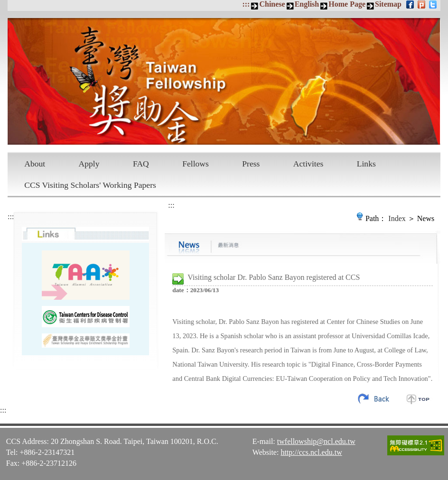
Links (366, 164)
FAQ (141, 164)
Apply (89, 164)
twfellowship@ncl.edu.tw (316, 441)
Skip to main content (5, 5)
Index (397, 218)
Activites (308, 164)
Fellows (196, 164)
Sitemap (388, 4)
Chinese (272, 4)
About (35, 164)
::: (246, 4)
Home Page (347, 4)
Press (251, 164)
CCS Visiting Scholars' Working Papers (90, 185)
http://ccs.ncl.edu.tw (311, 452)
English (307, 4)
